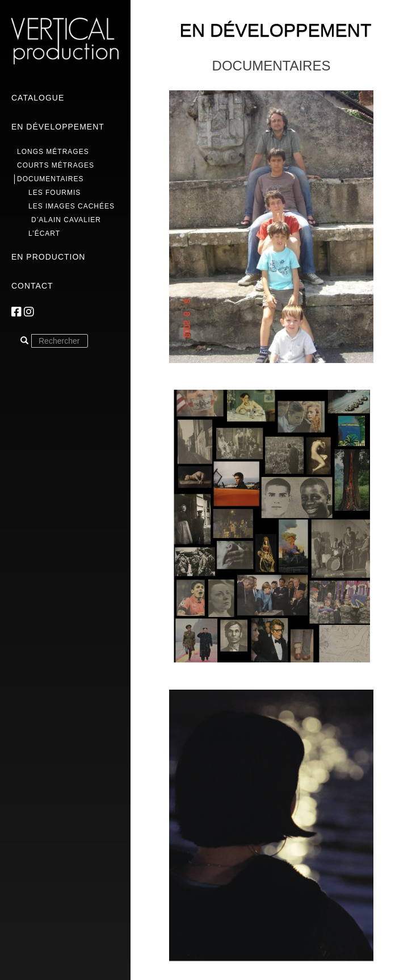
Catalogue (38, 98)
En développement (58, 127)
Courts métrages (56, 165)
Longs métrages (53, 152)
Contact (32, 286)
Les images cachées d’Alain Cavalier (72, 213)
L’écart (44, 233)
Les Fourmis (54, 193)
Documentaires (50, 179)
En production (48, 257)
